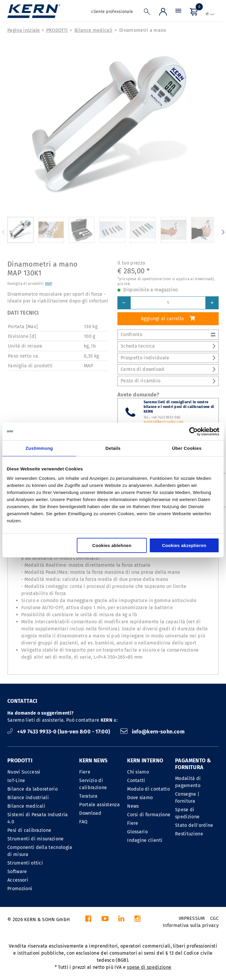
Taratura (88, 796)
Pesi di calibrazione (29, 830)
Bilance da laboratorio (33, 789)
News (133, 806)
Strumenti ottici (25, 863)
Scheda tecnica (168, 346)
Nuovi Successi (24, 772)
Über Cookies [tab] (187, 448)
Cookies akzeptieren (184, 545)
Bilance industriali (28, 798)
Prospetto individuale (168, 358)
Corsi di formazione (149, 815)
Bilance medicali (93, 30)
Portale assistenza (99, 805)
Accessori (18, 880)
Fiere (85, 772)
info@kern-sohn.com (152, 732)
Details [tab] (113, 448)
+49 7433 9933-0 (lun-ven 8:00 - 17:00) (59, 732)
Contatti (136, 780)
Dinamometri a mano (143, 30)
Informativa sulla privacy (191, 925)
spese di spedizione (149, 967)
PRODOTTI (57, 30)
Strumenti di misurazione (36, 839)
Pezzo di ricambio (168, 381)
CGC (214, 918)
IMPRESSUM (192, 918)
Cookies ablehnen (112, 545)
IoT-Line (16, 780)
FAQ (83, 822)
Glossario (137, 832)
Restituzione (189, 834)
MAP (49, 284)
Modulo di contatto (148, 789)
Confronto (168, 334)
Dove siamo (140, 798)
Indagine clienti (145, 840)
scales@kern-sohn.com (164, 422)
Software (17, 871)
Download (90, 813)
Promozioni (20, 889)
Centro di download (168, 369)
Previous (3, 232)
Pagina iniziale (24, 30)
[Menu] (178, 13)
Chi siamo (138, 772)
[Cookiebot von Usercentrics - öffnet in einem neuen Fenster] (193, 432)
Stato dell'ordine (194, 825)
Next (223, 232)
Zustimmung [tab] (39, 448)
